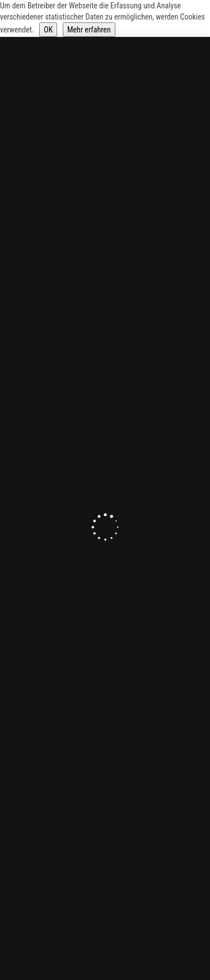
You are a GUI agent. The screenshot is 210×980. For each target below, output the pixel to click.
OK (48, 30)
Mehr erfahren (89, 30)
